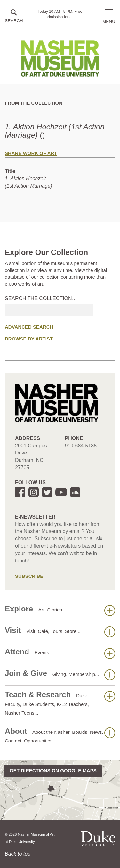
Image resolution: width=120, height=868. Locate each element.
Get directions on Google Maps (53, 770)
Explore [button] (60, 610)
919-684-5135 (81, 446)
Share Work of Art (31, 153)
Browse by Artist (29, 339)
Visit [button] (60, 632)
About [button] (60, 735)
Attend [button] (60, 653)
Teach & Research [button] (60, 703)
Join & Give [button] (60, 675)
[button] (14, 16)
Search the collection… (41, 298)
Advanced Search (29, 327)
